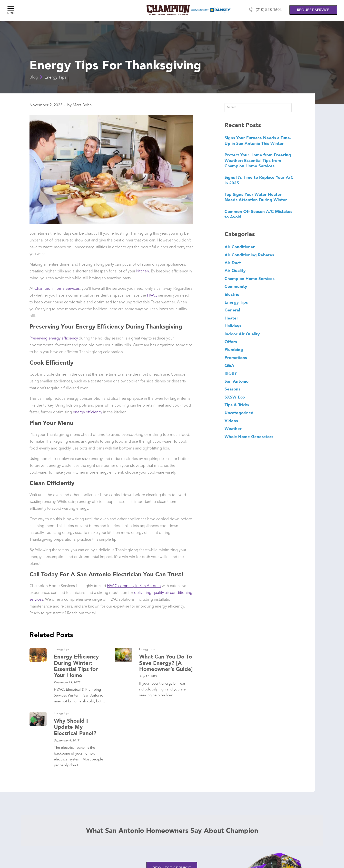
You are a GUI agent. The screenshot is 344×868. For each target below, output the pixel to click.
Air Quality (235, 270)
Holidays (233, 326)
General (232, 310)
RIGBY (231, 373)
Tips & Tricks (237, 405)
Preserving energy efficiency (54, 339)
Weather (233, 429)
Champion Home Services (57, 289)
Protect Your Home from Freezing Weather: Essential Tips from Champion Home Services (258, 160)
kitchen (143, 271)
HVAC (152, 296)
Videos (231, 421)
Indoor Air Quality (242, 334)
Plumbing (234, 349)
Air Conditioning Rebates (249, 255)
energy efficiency (88, 412)
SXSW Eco (235, 397)
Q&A (229, 365)
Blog (34, 77)
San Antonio (236, 381)
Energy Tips (55, 77)
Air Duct (233, 263)
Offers (231, 342)
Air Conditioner (240, 247)
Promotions (236, 358)
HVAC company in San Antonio (134, 586)
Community (236, 286)
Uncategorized (239, 413)
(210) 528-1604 (269, 10)
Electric (232, 294)
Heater (231, 318)
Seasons (232, 389)
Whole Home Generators (249, 437)
